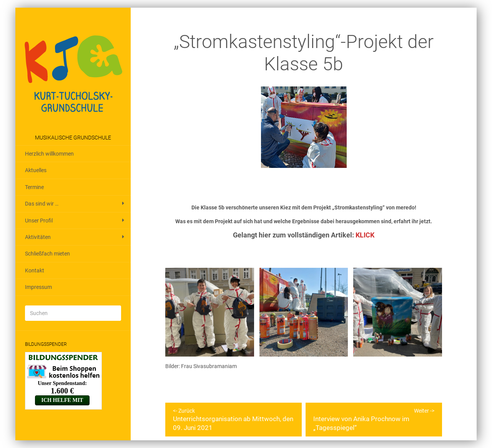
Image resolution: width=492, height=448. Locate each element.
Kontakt (35, 270)
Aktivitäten (38, 237)
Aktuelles (36, 170)
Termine (34, 187)
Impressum (38, 287)
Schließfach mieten (47, 254)
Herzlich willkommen (49, 154)
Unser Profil (39, 221)
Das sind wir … (42, 204)
